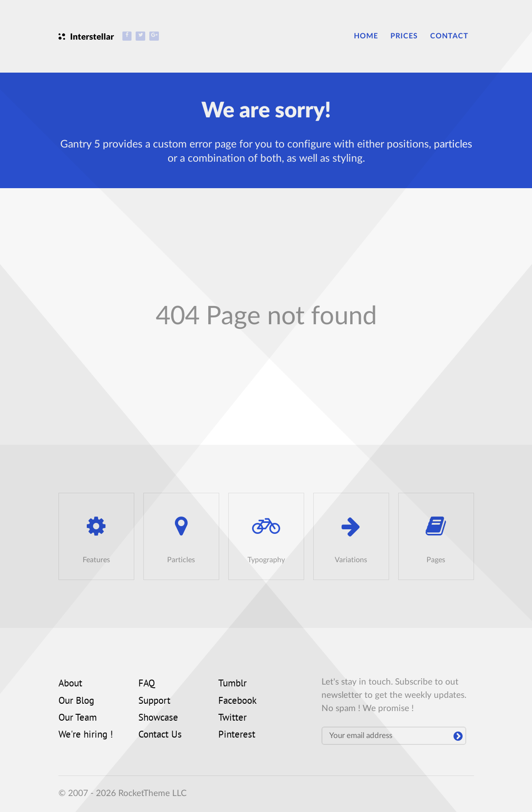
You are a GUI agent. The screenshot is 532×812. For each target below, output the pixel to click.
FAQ (147, 684)
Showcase (158, 718)
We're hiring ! (86, 735)
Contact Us (160, 735)
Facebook (237, 701)
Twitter (232, 718)
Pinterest (237, 735)
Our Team (78, 718)
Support (154, 701)
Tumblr (232, 684)
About (70, 684)
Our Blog (76, 701)
